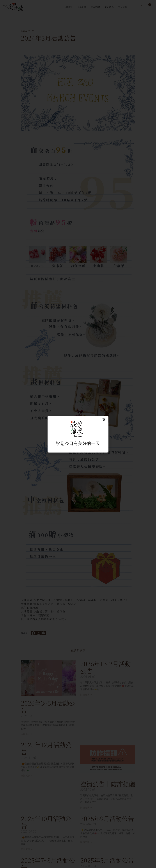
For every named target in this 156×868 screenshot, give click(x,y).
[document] (78, 434)
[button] (104, 420)
